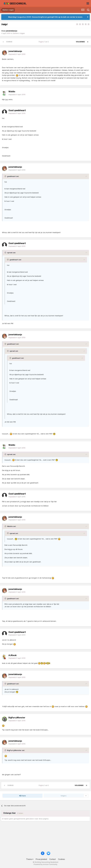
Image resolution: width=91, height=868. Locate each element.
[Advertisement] (45, 837)
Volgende (80, 42)
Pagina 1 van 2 (44, 42)
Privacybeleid (41, 859)
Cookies (61, 859)
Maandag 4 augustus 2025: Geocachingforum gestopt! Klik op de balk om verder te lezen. (45, 17)
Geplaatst (17, 54)
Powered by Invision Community (45, 864)
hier (7, 99)
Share (23, 796)
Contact (53, 859)
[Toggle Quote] (6, 176)
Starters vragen (19, 33)
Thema (30, 859)
